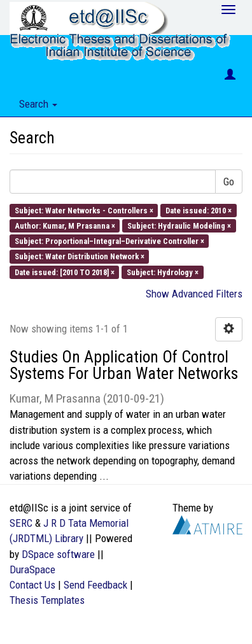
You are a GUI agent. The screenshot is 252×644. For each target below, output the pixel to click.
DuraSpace (32, 569)
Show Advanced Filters (194, 294)
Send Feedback (95, 585)
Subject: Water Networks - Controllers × (84, 210)
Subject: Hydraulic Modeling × (179, 225)
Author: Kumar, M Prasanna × (65, 225)
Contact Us (32, 585)
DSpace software (58, 554)
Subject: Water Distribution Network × (80, 256)
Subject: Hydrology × (163, 272)
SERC (21, 523)
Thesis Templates (47, 600)
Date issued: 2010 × (199, 210)
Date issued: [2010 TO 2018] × (65, 272)
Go (229, 182)
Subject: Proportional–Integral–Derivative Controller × (109, 241)
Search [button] (38, 104)
